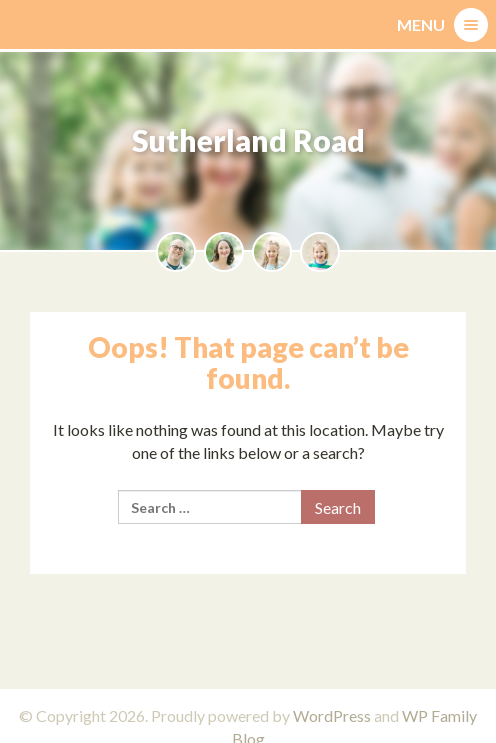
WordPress (332, 715)
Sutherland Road (248, 140)
